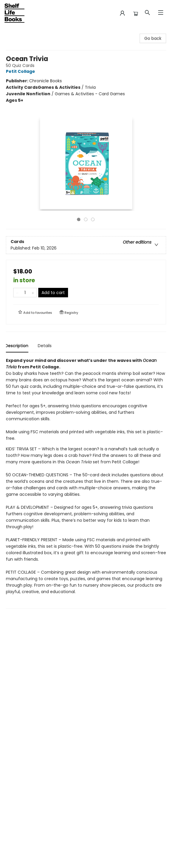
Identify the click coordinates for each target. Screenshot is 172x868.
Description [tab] (18, 346)
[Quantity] (25, 293)
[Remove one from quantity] (17, 293)
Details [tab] (46, 346)
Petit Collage (21, 71)
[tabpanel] (86, 483)
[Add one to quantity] (33, 293)
